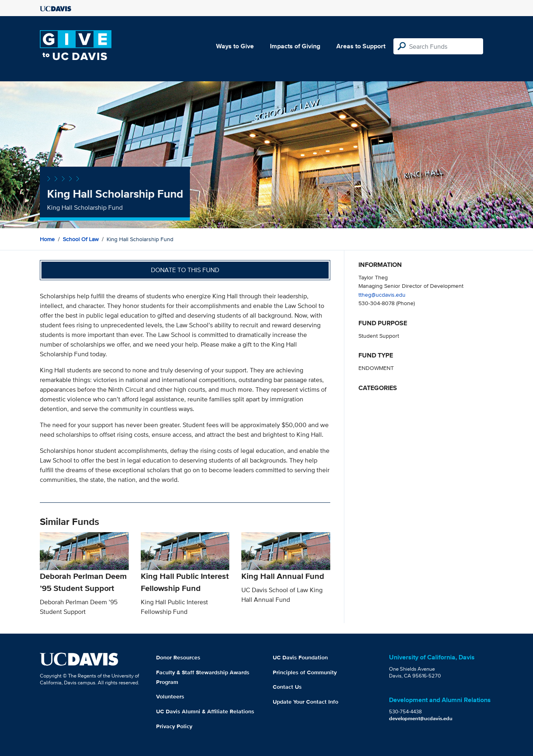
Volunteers (170, 696)
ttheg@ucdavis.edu (382, 294)
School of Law (81, 239)
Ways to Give (235, 46)
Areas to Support (361, 46)
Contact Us (287, 687)
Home (47, 239)
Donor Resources (178, 657)
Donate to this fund (185, 270)
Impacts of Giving (295, 46)
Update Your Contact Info (306, 702)
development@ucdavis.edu (421, 718)
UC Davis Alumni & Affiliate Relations (205, 711)
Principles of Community (305, 672)
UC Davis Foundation (300, 657)
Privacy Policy (174, 726)
